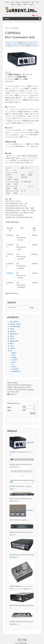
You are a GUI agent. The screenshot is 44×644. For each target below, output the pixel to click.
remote (14, 367)
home (7, 2)
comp (13, 362)
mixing (12, 339)
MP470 (12, 605)
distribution (14, 334)
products (18, 2)
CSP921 (12, 464)
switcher (13, 331)
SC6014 (31, 4)
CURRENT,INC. (23, 643)
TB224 (12, 499)
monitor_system (15, 324)
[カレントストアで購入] (15, 43)
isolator (14, 357)
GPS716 (12, 532)
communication (15, 326)
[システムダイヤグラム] (18, 45)
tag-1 (9, 407)
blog (37, 2)
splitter (14, 353)
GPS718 (29, 510)
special (12, 348)
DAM (13, 355)
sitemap (13, 4)
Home (7, 28)
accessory (15, 369)
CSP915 (12, 486)
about (33, 2)
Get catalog (12, 383)
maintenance (16, 371)
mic (13, 364)
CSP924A (10, 273)
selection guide (26, 2)
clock (12, 346)
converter (15, 360)
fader (12, 343)
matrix (12, 329)
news (12, 2)
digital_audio (14, 341)
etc (11, 28)
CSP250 (12, 555)
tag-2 (9, 410)
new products (14, 322)
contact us (12, 394)
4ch (14, 293)
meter (12, 336)
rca (17, 293)
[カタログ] (33, 45)
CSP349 (25, 4)
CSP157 (12, 622)
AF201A (19, 4)
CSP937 (12, 586)
